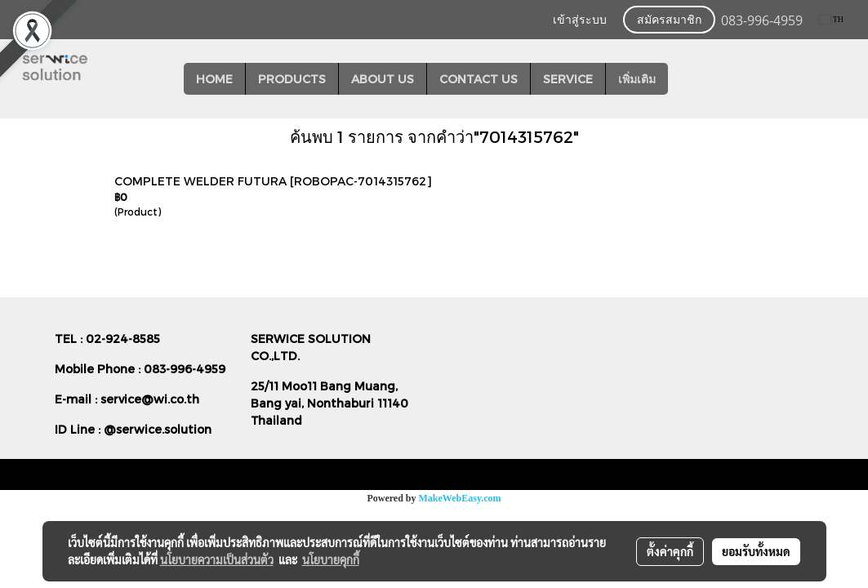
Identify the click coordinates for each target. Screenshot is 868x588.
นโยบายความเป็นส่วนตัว (217, 559)
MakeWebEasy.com (460, 498)
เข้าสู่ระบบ (580, 20)
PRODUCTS (292, 79)
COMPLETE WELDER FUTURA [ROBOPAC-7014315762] (273, 181)
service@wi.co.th (150, 399)
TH (832, 19)
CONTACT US (479, 79)
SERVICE (568, 79)
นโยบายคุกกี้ (331, 559)
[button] (683, 79)
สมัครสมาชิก (669, 20)
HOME (214, 79)
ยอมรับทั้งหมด (756, 551)
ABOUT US (383, 79)
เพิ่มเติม (637, 79)
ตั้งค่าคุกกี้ (670, 551)
